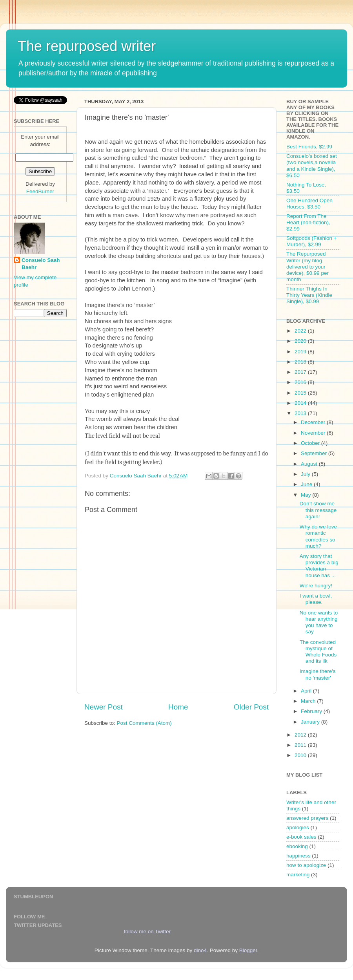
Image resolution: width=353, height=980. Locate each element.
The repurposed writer (87, 46)
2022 (301, 331)
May (307, 495)
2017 (301, 372)
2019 (301, 352)
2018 (301, 362)
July (306, 474)
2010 (301, 755)
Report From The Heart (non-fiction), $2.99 (308, 222)
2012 (301, 735)
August (310, 464)
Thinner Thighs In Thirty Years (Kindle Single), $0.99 (309, 295)
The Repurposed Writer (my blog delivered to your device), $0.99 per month (308, 267)
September (315, 453)
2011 (301, 745)
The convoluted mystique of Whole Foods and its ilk (318, 652)
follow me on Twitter (147, 932)
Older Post (251, 707)
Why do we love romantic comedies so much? (318, 536)
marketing (298, 875)
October (311, 443)
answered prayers (307, 818)
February (312, 711)
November (314, 433)
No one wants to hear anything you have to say (319, 622)
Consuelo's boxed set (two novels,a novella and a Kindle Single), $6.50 (312, 166)
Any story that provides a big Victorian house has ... (319, 566)
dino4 (200, 950)
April (307, 691)
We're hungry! (316, 586)
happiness (298, 856)
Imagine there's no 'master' (318, 674)
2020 (301, 341)
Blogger (248, 950)
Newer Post (104, 707)
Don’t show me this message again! (318, 510)
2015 (301, 393)
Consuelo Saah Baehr (41, 264)
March (309, 701)
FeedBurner (40, 191)
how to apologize (306, 865)
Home (178, 707)
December (314, 422)
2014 (301, 403)
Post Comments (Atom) (144, 723)
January (311, 722)
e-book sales (301, 837)
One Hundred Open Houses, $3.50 (309, 204)
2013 (301, 413)
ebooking (297, 846)
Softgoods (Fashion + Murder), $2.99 (312, 241)
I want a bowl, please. (316, 599)
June (307, 484)
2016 (301, 382)
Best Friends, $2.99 (309, 147)
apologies (298, 827)
